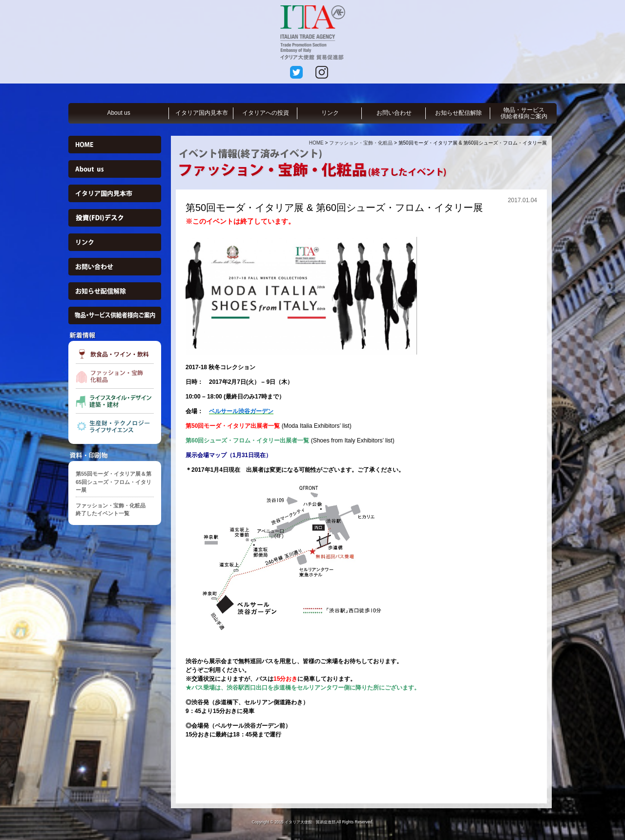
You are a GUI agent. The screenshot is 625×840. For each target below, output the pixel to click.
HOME (316, 143)
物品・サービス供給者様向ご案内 (524, 113)
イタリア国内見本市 (202, 113)
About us (118, 113)
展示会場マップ (206, 455)
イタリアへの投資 (266, 113)
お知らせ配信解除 (458, 113)
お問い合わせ (394, 113)
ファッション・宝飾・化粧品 (361, 143)
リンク (330, 113)
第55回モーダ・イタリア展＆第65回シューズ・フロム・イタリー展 (114, 482)
